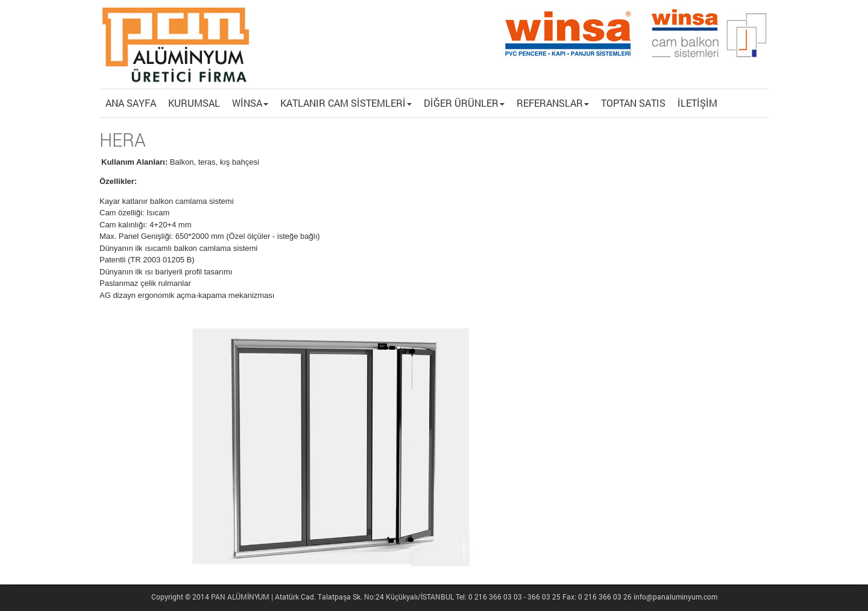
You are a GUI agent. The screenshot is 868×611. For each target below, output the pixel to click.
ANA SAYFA (131, 103)
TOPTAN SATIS (633, 103)
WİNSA (250, 103)
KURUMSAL (194, 103)
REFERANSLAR (553, 103)
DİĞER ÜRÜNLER (464, 103)
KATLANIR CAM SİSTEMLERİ (346, 103)
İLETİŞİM (697, 103)
